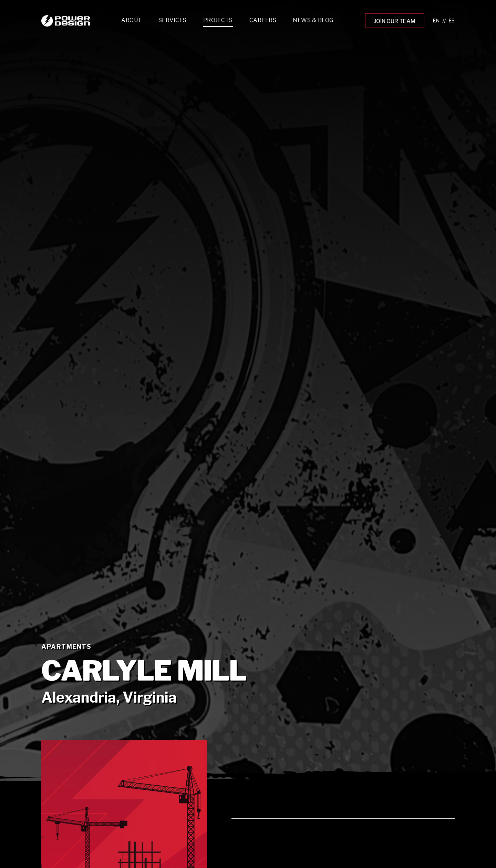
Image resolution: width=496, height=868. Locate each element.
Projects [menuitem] (218, 20)
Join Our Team (395, 21)
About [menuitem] (132, 20)
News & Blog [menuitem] (313, 20)
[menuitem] (173, 22)
